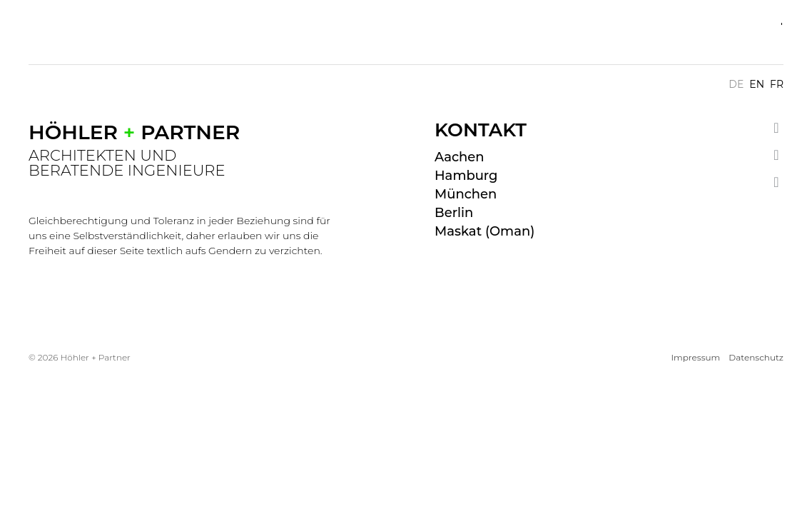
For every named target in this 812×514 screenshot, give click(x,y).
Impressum (695, 357)
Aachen (460, 157)
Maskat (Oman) (484, 231)
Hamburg (466, 176)
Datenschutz (756, 357)
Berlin (454, 213)
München (466, 194)
